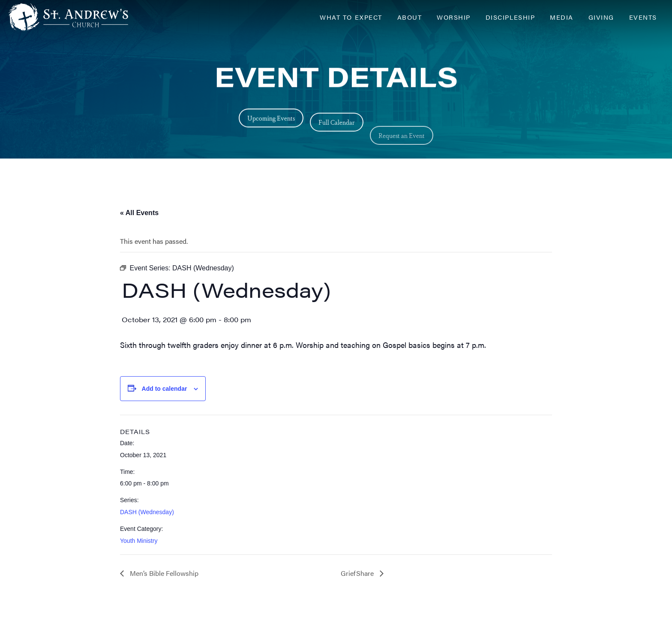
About (410, 17)
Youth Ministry (139, 541)
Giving (601, 17)
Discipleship (510, 17)
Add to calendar (165, 389)
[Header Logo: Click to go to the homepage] (77, 17)
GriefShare (358, 573)
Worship (454, 17)
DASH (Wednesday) (147, 512)
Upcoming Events (271, 121)
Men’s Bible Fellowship (163, 573)
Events (643, 17)
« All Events (139, 213)
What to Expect (351, 17)
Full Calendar (337, 134)
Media (562, 17)
